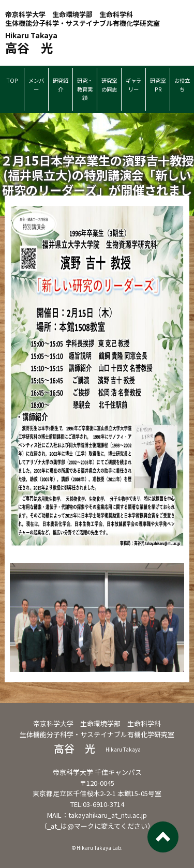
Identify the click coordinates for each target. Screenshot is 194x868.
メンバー (36, 85)
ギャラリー (133, 85)
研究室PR (158, 85)
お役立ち (182, 85)
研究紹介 (61, 85)
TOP (12, 80)
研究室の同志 (109, 85)
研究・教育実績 (85, 89)
